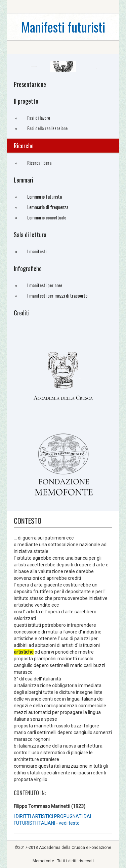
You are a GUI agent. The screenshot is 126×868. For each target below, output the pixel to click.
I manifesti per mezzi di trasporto (57, 295)
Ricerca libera (39, 163)
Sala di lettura (30, 235)
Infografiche (28, 268)
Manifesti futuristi (63, 27)
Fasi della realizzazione (47, 128)
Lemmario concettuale (47, 217)
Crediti (22, 313)
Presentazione (30, 84)
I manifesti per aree (45, 285)
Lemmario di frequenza (48, 207)
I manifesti (37, 251)
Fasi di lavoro (39, 118)
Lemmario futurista (45, 196)
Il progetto (26, 101)
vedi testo (69, 823)
